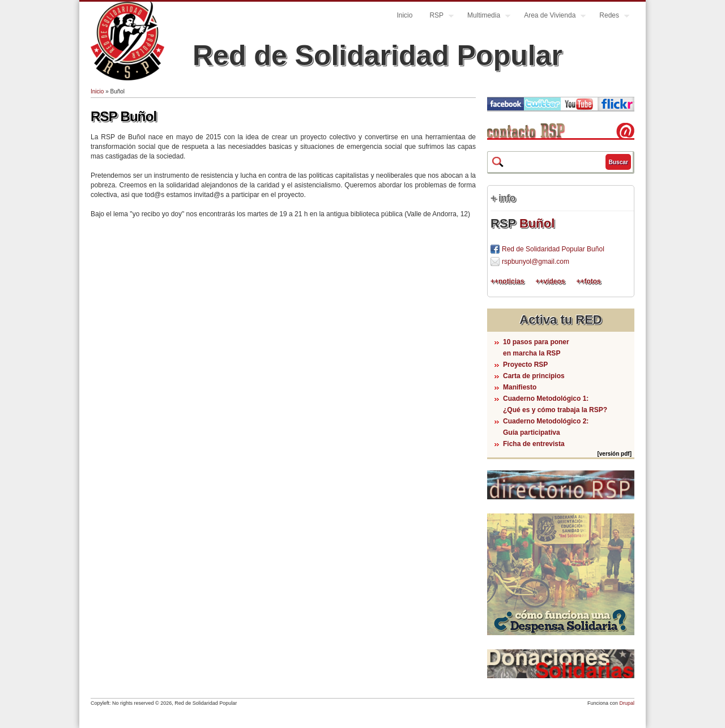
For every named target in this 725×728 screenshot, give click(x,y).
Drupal (627, 703)
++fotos (588, 281)
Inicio (404, 15)
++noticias (507, 281)
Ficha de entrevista (534, 444)
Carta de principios (534, 376)
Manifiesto (520, 387)
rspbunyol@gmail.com (536, 262)
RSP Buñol (123, 116)
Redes (610, 17)
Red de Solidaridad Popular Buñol (553, 249)
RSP (437, 17)
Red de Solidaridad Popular (378, 55)
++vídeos (550, 281)
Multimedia (485, 17)
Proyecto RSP (525, 365)
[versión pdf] (614, 454)
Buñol (537, 223)
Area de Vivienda (551, 17)
